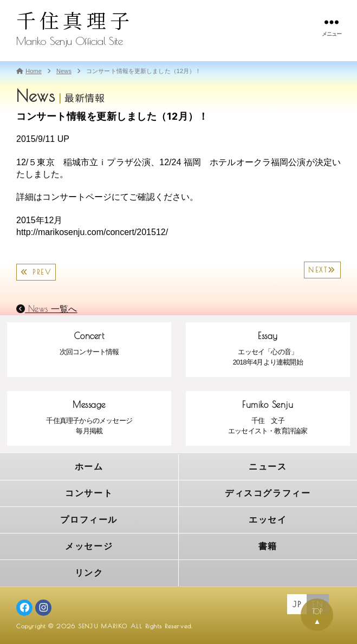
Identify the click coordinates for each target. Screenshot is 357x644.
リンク (89, 573)
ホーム (89, 467)
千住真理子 (75, 20)
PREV (36, 272)
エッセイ (268, 520)
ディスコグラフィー (268, 493)
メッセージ (89, 546)
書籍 (268, 546)
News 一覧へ (47, 309)
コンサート (89, 493)
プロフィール (89, 520)
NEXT (322, 270)
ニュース (268, 467)
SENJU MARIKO (103, 626)
